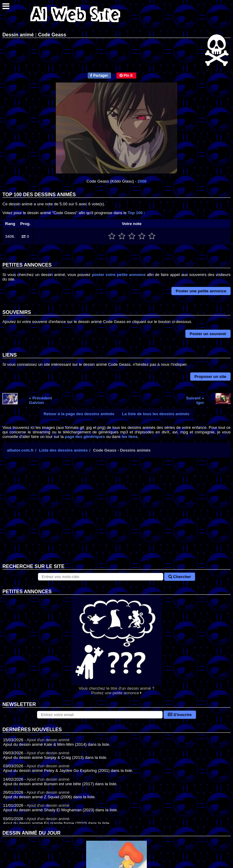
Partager (99, 76)
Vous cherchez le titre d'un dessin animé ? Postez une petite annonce (116, 645)
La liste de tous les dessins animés (156, 414)
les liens (130, 437)
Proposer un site (210, 377)
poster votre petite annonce (119, 275)
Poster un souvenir (208, 334)
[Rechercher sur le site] (101, 577)
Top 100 (135, 213)
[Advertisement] (116, 515)
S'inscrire (180, 715)
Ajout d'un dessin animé (48, 740)
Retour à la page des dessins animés (79, 414)
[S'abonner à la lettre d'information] (100, 715)
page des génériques (85, 437)
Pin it (126, 76)
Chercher (180, 577)
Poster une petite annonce (201, 291)
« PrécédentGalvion (41, 400)
